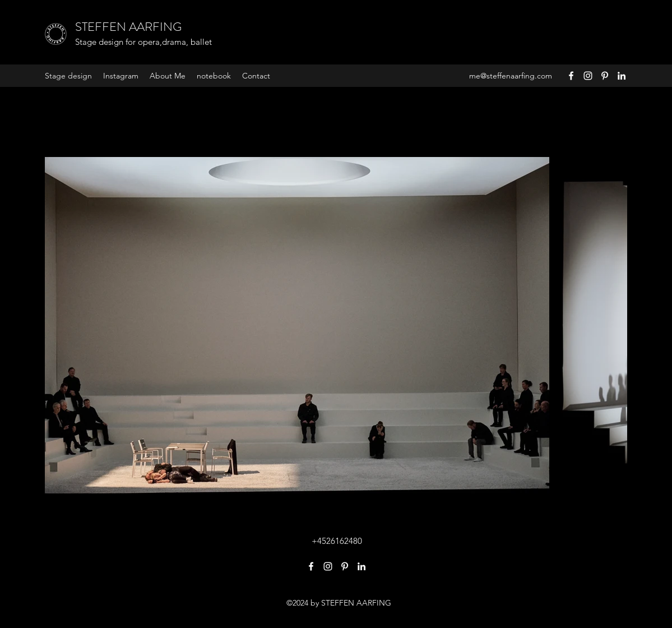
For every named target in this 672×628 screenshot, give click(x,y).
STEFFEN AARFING (128, 27)
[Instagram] (588, 76)
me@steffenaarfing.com (511, 76)
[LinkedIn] (622, 76)
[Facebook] (571, 76)
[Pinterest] (605, 76)
